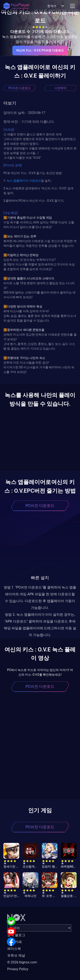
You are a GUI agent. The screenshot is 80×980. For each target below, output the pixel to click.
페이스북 (14, 949)
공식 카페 (15, 942)
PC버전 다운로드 (20, 88)
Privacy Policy (18, 969)
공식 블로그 (16, 935)
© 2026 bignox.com (22, 962)
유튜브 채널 (16, 955)
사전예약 (60, 88)
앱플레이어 (20, 181)
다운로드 (34, 181)
